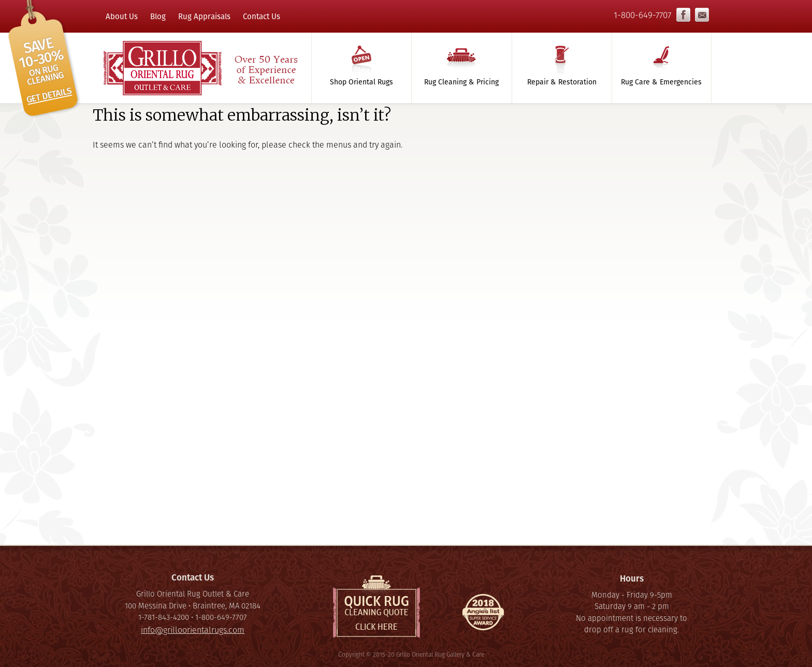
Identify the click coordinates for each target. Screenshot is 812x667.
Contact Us (262, 16)
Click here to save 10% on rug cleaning (45, 59)
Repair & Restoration (562, 82)
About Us (122, 16)
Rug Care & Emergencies (661, 82)
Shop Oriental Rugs (361, 82)
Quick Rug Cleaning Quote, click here (376, 607)
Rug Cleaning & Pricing (461, 82)
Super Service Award (483, 615)
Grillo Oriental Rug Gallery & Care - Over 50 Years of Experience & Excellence (200, 68)
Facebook (683, 15)
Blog (158, 16)
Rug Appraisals (204, 16)
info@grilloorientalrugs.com (702, 15)
